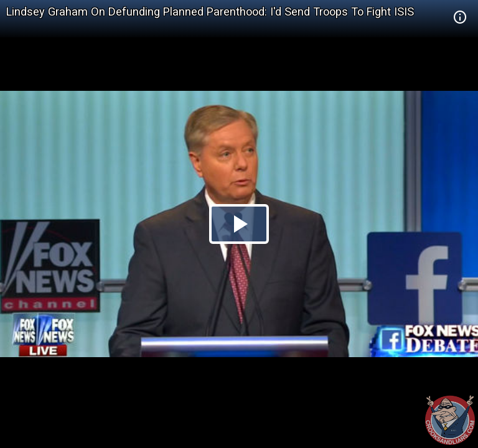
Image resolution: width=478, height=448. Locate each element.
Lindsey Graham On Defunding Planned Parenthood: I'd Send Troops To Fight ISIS (210, 12)
